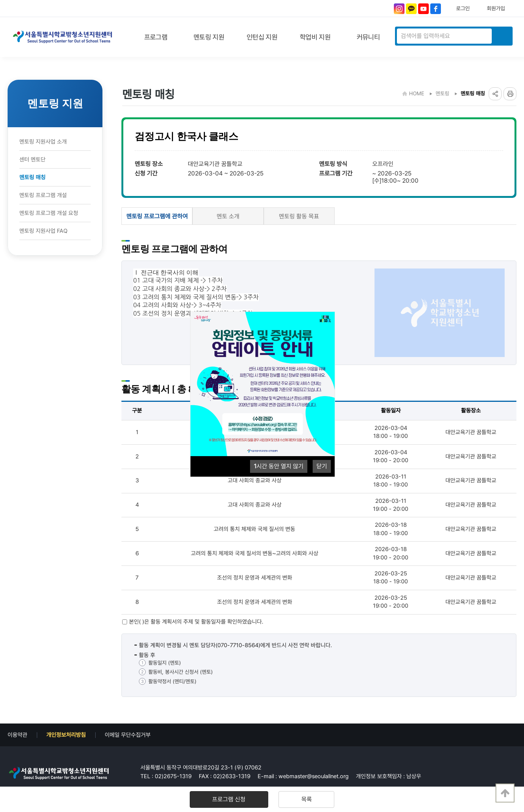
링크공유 (495, 94)
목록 (299, 799)
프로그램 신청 (236, 799)
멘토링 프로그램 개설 (43, 195)
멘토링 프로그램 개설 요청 (49, 213)
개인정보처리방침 (66, 735)
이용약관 (17, 735)
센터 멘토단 (32, 160)
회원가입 (496, 8)
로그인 (463, 8)
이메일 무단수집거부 (128, 735)
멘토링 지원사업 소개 (43, 142)
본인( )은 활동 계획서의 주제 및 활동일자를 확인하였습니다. (196, 622)
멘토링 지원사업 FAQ (43, 231)
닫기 (322, 466)
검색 (501, 36)
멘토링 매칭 (32, 177)
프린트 (510, 94)
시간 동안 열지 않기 (279, 466)
